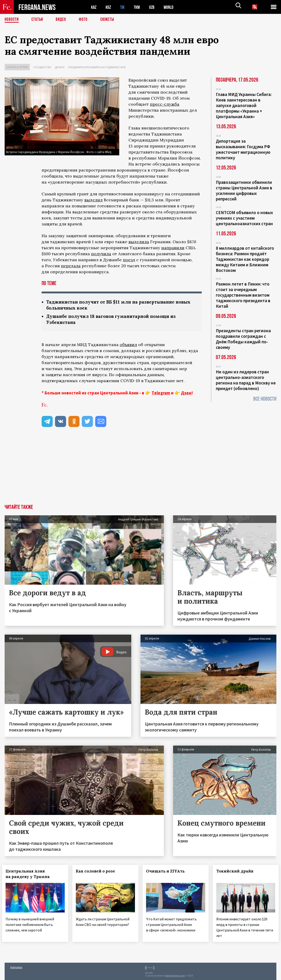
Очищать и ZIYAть (168, 872)
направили (173, 248)
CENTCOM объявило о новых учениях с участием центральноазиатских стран (244, 218)
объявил (128, 346)
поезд (129, 260)
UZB (155, 7)
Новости (12, 20)
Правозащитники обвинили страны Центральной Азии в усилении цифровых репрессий (244, 190)
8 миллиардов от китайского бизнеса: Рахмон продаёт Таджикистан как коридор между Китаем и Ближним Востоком (245, 259)
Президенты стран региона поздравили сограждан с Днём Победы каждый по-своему (243, 339)
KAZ (94, 7)
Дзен (186, 394)
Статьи (38, 20)
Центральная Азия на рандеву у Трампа (30, 875)
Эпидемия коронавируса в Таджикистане (97, 67)
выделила (139, 242)
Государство (42, 67)
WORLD (172, 7)
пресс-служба (165, 104)
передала (71, 266)
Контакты (16, 966)
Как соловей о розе (98, 872)
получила (101, 254)
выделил (93, 200)
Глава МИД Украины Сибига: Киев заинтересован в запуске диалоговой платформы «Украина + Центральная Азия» (244, 105)
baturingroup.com (175, 975)
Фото (85, 20)
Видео (63, 20)
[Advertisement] (140, 471)
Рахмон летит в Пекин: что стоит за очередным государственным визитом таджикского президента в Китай (243, 295)
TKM (139, 7)
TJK (124, 7)
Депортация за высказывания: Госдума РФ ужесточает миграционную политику (243, 149)
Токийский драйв (237, 872)
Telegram (161, 394)
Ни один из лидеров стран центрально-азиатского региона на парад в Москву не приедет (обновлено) (246, 380)
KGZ (109, 7)
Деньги (60, 67)
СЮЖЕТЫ (110, 20)
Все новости (265, 399)
